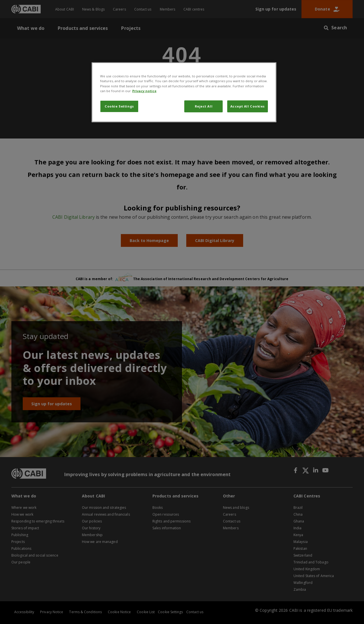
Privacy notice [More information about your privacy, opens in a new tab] (144, 91)
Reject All (204, 106)
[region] (184, 92)
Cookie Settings (119, 106)
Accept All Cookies (248, 106)
